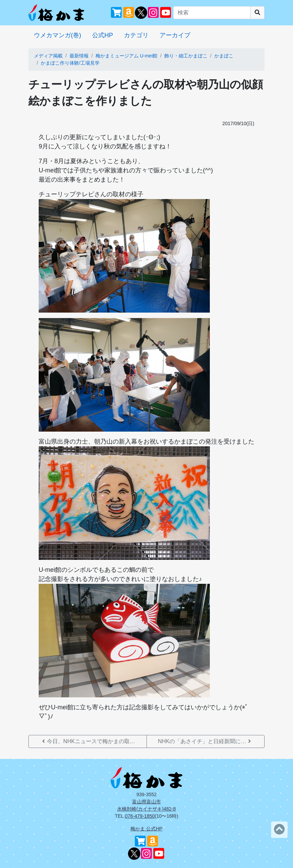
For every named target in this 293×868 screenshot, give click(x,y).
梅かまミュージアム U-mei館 (126, 56)
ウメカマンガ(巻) (58, 35)
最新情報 (79, 56)
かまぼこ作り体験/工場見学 (70, 63)
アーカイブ (175, 35)
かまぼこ (224, 56)
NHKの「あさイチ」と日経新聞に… (205, 741)
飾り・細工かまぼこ (186, 56)
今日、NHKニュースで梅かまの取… (88, 741)
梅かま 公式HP (146, 829)
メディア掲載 (48, 56)
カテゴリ (136, 35)
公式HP (103, 35)
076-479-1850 (140, 816)
